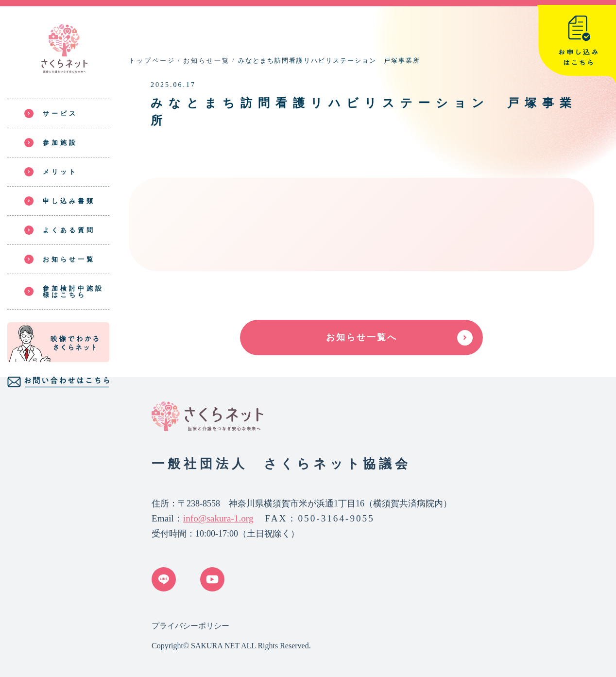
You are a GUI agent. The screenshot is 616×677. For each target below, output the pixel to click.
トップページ (152, 61)
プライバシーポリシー (190, 626)
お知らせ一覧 (206, 61)
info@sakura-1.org (218, 518)
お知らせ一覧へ (362, 337)
